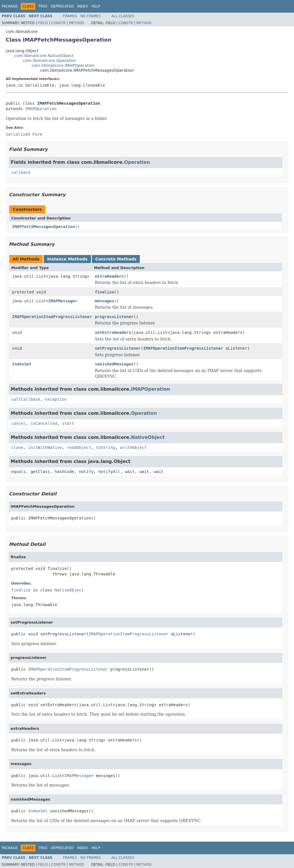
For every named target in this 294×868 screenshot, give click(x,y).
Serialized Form (24, 134)
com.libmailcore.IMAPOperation (63, 65)
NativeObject (148, 437)
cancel (19, 423)
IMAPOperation (41, 109)
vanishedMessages (114, 364)
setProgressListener (118, 348)
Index (83, 6)
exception (56, 399)
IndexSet (22, 364)
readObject (79, 447)
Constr (58, 23)
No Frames (91, 16)
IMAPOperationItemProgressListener (52, 317)
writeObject (133, 447)
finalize (104, 292)
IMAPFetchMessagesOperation (43, 227)
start (68, 423)
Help (96, 6)
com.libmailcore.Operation (50, 61)
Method (77, 23)
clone (17, 447)
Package (10, 6)
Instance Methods (67, 259)
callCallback (26, 399)
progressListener (114, 317)
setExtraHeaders (113, 332)
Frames (70, 16)
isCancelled (44, 423)
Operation (137, 162)
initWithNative (45, 447)
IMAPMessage (62, 301)
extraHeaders (109, 276)
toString (106, 447)
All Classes (123, 16)
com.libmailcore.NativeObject (44, 56)
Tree (43, 6)
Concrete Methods (116, 259)
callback (21, 172)
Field (43, 23)
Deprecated (62, 6)
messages (104, 301)
